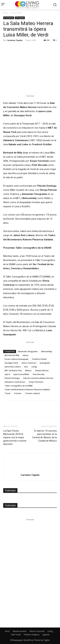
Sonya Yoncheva (36, 382)
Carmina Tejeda (15, 40)
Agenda (46, 635)
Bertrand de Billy (12, 355)
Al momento (17, 13)
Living (34, 367)
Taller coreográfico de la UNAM (19, 386)
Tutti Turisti (16, 635)
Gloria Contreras (29, 363)
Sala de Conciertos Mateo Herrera (38, 378)
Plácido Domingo (12, 378)
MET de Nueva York (13, 370)
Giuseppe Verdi (11, 363)
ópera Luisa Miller (21, 374)
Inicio (6, 13)
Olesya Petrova (42, 370)
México (28, 370)
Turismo (18, 393)
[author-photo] (30, 459)
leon (26, 367)
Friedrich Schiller (39, 359)
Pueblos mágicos (32, 635)
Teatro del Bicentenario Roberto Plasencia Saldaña (27, 389)
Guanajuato (45, 363)
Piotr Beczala (39, 374)
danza (25, 355)
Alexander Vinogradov (28, 351)
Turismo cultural (32, 393)
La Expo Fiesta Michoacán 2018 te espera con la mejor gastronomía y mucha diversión (15, 437)
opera (7, 374)
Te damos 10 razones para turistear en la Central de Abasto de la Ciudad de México (44, 436)
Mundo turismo (20, 631)
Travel (8, 393)
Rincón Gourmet (37, 631)
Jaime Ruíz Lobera (13, 367)
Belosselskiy (47, 351)
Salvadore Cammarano (15, 382)
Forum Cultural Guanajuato (17, 359)
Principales (20, 18)
